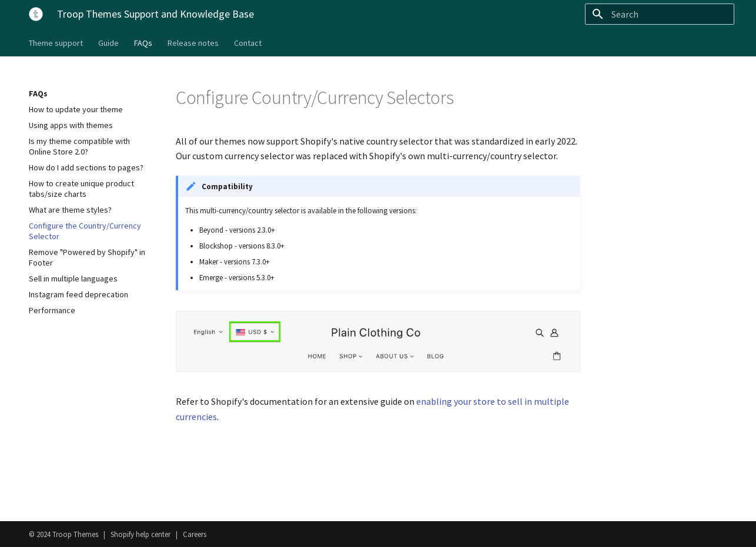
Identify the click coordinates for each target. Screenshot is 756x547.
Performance (52, 310)
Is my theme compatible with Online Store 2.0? (79, 146)
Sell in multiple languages (73, 278)
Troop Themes (75, 534)
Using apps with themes (71, 125)
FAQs (143, 43)
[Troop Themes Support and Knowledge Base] (34, 12)
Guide (108, 43)
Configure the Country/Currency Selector (85, 231)
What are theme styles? (70, 210)
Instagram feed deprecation (78, 294)
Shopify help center (141, 534)
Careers (195, 534)
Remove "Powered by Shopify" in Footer (87, 257)
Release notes (193, 43)
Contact (248, 43)
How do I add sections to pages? (86, 167)
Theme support (56, 43)
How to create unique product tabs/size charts (81, 189)
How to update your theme (76, 109)
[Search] (665, 14)
